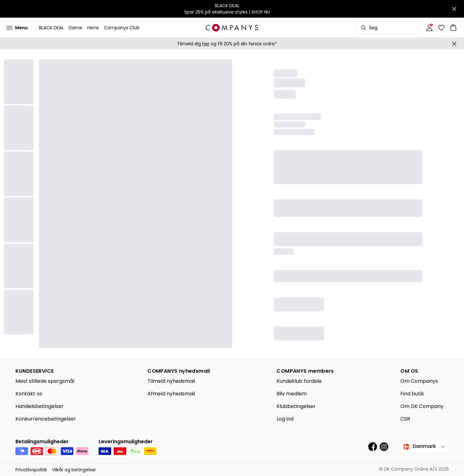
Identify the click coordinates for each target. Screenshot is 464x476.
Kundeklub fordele (299, 381)
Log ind (285, 419)
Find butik (412, 394)
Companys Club (122, 28)
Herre (93, 28)
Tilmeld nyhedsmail (171, 381)
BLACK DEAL (51, 28)
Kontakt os (29, 394)
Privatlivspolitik (31, 470)
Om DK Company (422, 406)
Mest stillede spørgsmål (45, 381)
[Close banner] (454, 9)
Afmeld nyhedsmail (171, 394)
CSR (405, 419)
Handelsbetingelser (40, 406)
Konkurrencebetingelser (46, 419)
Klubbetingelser (296, 406)
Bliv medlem (292, 394)
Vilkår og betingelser (74, 470)
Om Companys (419, 381)
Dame (75, 28)
